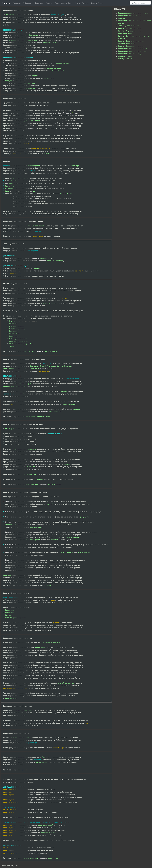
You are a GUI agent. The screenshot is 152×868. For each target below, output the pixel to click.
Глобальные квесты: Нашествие (132, 51)
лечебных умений (13, 524)
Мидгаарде (33, 35)
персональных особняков (14, 386)
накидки (9, 81)
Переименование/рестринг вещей (133, 13)
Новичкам (7, 575)
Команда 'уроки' (126, 56)
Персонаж (17, 3)
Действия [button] (39, 3)
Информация (28, 3)
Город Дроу (14, 336)
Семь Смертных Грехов (15, 618)
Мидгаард (13, 331)
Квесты (94, 3)
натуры (67, 464)
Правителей (40, 647)
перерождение (49, 303)
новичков (21, 817)
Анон (5, 368)
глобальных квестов (51, 642)
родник (35, 76)
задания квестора (55, 261)
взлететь (55, 540)
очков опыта (41, 762)
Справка (6, 3)
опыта (48, 585)
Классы (64, 3)
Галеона (45, 757)
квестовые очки (13, 15)
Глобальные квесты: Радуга (131, 54)
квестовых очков (48, 833)
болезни (15, 186)
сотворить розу (54, 68)
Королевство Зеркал (19, 341)
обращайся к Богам (51, 43)
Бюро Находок (11, 698)
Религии (85, 3)
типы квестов (28, 351)
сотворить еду (63, 63)
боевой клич (29, 83)
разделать (85, 517)
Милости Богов (43, 417)
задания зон (45, 258)
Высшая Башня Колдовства (21, 344)
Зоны (100, 3)
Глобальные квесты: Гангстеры (132, 49)
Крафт (71, 3)
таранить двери (33, 540)
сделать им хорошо (31, 121)
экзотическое (30, 474)
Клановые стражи (13, 188)
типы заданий (66, 193)
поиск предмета (66, 552)
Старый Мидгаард (17, 328)
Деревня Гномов (16, 326)
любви (46, 153)
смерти (12, 183)
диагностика (35, 527)
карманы (39, 479)
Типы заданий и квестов (129, 26)
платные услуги (20, 178)
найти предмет (85, 552)
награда (77, 409)
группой (49, 504)
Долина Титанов (64, 366)
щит (34, 191)
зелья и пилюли (72, 537)
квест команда (50, 351)
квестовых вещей (23, 384)
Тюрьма (12, 346)
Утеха (25, 368)
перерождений (34, 166)
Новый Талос (15, 368)
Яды (7, 186)
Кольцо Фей (14, 334)
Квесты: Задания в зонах (130, 28)
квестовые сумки (29, 40)
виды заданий (55, 412)
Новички (122, 18)
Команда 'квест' (126, 59)
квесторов (10, 429)
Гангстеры (10, 610)
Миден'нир (14, 323)
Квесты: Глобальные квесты (131, 46)
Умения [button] (49, 3)
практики (63, 391)
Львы (7, 191)
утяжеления (49, 78)
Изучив (24, 394)
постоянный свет (56, 70)
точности (31, 467)
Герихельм (34, 368)
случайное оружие (66, 683)
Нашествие (10, 613)
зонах (18, 288)
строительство (28, 417)
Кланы (78, 3)
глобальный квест (36, 226)
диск (19, 73)
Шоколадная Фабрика (19, 339)
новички (22, 757)
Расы (57, 3)
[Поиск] (140, 3)
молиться (15, 181)
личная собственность (26, 449)
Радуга (8, 615)
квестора (75, 166)
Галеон (12, 321)
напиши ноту (31, 88)
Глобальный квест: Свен (129, 16)
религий (13, 40)
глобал (36, 268)
